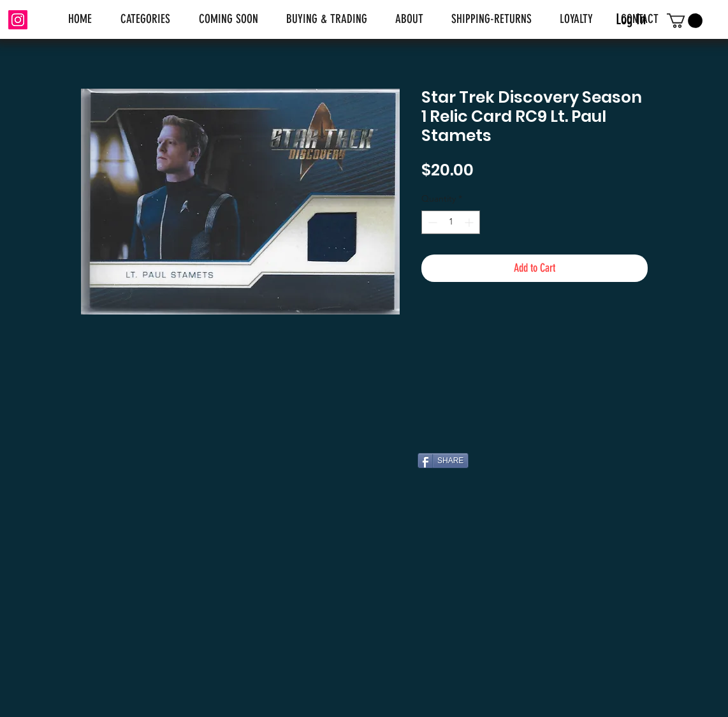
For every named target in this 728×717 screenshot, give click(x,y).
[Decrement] (431, 222)
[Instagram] (18, 20)
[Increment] (470, 222)
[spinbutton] (451, 222)
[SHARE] (443, 461)
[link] (685, 21)
